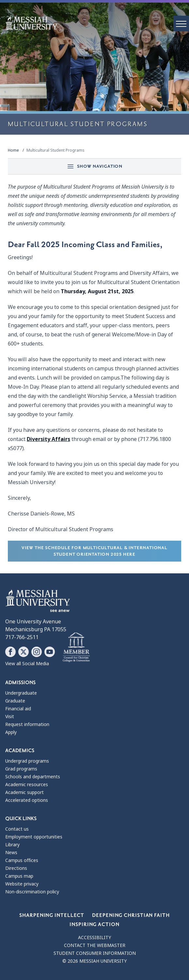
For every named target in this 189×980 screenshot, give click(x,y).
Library (12, 845)
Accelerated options (27, 800)
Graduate (15, 701)
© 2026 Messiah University (94, 961)
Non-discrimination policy (32, 892)
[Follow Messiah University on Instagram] (37, 652)
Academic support (24, 792)
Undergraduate (21, 693)
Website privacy (22, 884)
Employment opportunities (34, 837)
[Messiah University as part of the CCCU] (76, 648)
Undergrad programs (27, 761)
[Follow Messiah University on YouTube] (50, 652)
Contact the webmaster (95, 945)
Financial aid (18, 709)
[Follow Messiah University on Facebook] (10, 652)
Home (13, 150)
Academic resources (27, 785)
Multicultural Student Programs (55, 150)
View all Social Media (27, 664)
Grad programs (21, 769)
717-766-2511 (22, 637)
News (11, 853)
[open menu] (181, 24)
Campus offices (22, 860)
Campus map (19, 876)
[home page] (97, 23)
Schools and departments (33, 777)
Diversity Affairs (48, 439)
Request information (27, 724)
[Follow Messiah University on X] (24, 652)
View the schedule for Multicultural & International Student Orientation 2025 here (94, 551)
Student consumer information (95, 953)
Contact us (17, 829)
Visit (10, 717)
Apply (11, 732)
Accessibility (94, 938)
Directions (16, 868)
